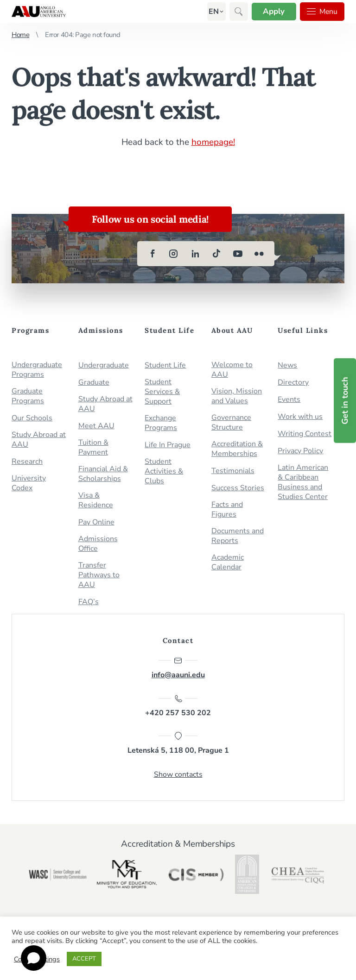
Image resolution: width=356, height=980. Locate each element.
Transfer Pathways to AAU (99, 575)
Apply (273, 11)
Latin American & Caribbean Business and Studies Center (303, 482)
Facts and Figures (227, 509)
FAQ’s (89, 602)
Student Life (165, 365)
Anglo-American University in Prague (39, 12)
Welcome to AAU (232, 369)
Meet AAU (96, 426)
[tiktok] (216, 253)
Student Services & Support (162, 391)
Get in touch (345, 401)
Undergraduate (104, 365)
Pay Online (96, 522)
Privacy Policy (300, 451)
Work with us (300, 416)
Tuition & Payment (93, 447)
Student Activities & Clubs (164, 471)
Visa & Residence (96, 500)
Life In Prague (168, 445)
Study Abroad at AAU (39, 439)
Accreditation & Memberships (237, 449)
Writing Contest (305, 434)
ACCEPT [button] (84, 959)
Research (27, 461)
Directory (293, 382)
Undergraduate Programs (37, 369)
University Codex (29, 483)
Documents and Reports (238, 536)
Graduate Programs (28, 396)
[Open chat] (34, 958)
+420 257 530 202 (178, 705)
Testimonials (233, 471)
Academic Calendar (228, 562)
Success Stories (238, 488)
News (287, 365)
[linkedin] (195, 253)
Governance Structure (231, 422)
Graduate (94, 382)
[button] (212, 12)
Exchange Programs (161, 423)
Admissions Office (98, 543)
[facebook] (153, 253)
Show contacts (178, 774)
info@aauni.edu (178, 668)
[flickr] (259, 253)
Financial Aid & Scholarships (103, 474)
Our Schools (32, 418)
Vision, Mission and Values (237, 396)
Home (20, 35)
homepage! (213, 142)
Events (289, 399)
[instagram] (174, 253)
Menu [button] (322, 12)
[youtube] (238, 253)
